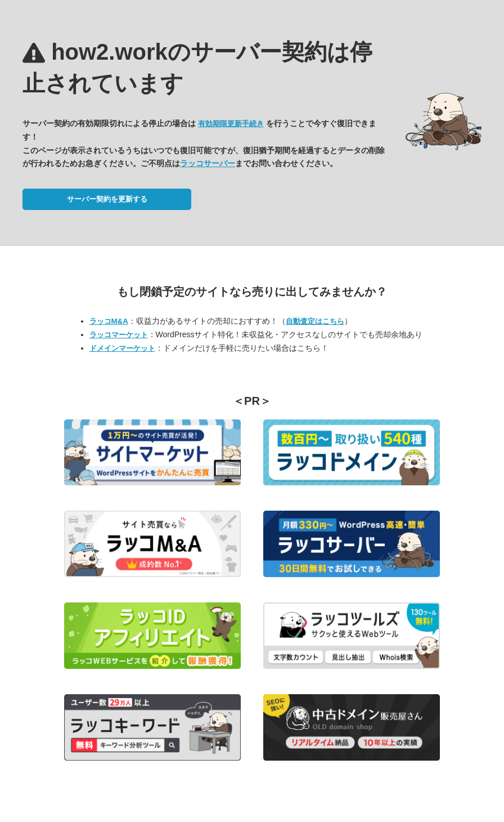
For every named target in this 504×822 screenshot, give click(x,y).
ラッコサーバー (208, 163)
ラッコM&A (109, 321)
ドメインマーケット (122, 348)
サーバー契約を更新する (107, 199)
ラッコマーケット (119, 335)
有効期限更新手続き (231, 124)
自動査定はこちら (315, 321)
